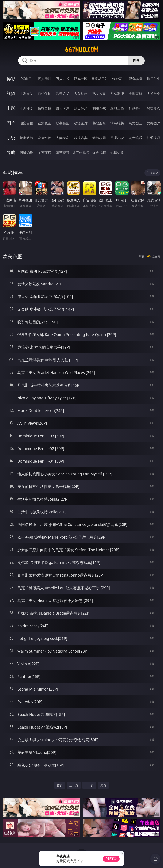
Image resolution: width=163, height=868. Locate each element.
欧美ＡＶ (63, 93)
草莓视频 (63, 153)
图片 (11, 123)
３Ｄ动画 (81, 93)
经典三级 (117, 108)
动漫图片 (81, 123)
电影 (11, 108)
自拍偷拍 (44, 93)
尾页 (103, 785)
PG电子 (26, 79)
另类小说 (117, 138)
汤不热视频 (81, 153)
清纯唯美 (117, 123)
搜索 (136, 61)
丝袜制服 (117, 93)
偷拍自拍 (44, 108)
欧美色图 (63, 123)
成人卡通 (63, 108)
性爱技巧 (154, 138)
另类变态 (154, 108)
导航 (11, 152)
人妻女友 (63, 138)
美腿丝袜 (99, 123)
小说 (11, 138)
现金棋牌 (135, 79)
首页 (60, 785)
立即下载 (111, 859)
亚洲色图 (44, 123)
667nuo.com (81, 50)
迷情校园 (99, 138)
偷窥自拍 (26, 123)
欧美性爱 (81, 108)
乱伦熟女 (135, 108)
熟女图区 (135, 123)
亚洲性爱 (26, 108)
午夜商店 (44, 153)
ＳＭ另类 (154, 93)
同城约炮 (26, 153)
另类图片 (154, 123)
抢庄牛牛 (154, 79)
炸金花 (117, 79)
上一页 (74, 785)
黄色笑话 (135, 138)
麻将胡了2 (99, 79)
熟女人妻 (99, 93)
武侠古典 (81, 138)
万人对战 (63, 79)
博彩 (11, 79)
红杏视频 (99, 153)
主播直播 (135, 93)
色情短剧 (117, 153)
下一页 (89, 785)
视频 (11, 93)
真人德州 (44, 79)
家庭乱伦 (44, 138)
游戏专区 (81, 79)
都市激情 (26, 138)
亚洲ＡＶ (26, 93)
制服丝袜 (99, 108)
